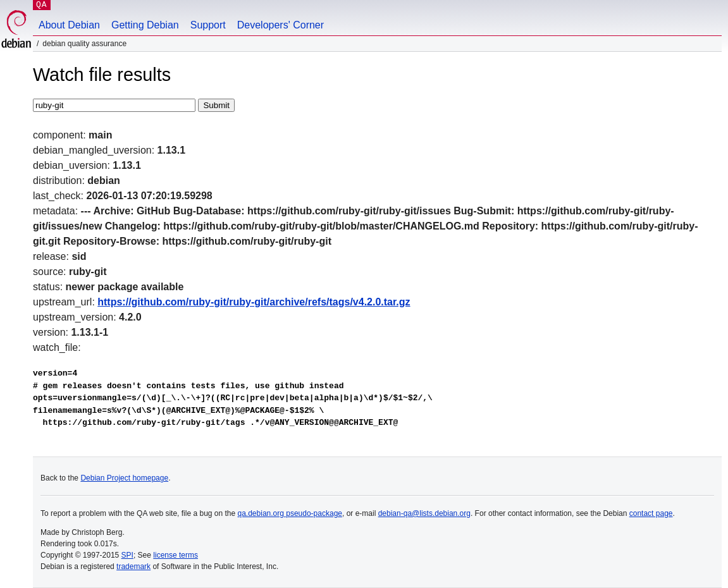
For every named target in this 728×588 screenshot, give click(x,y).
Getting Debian (145, 25)
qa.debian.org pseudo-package (290, 513)
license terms (176, 555)
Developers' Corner (281, 25)
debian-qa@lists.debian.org (424, 513)
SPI (127, 555)
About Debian (69, 25)
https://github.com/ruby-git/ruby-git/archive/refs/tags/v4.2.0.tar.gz (254, 302)
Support (208, 25)
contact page (651, 513)
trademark (133, 567)
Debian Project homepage (124, 478)
